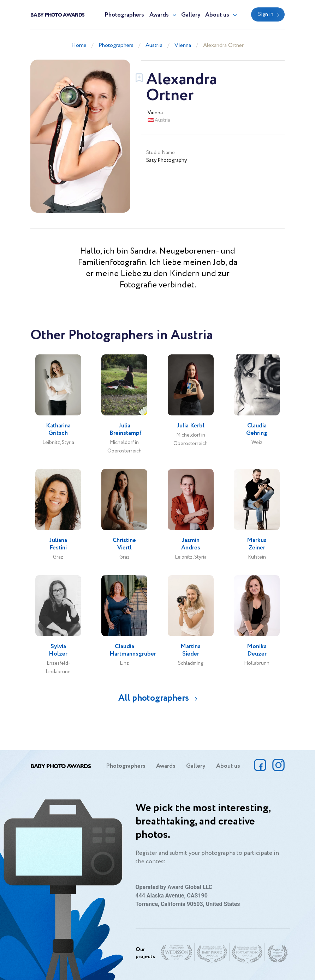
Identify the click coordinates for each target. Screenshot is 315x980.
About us (217, 15)
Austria (154, 45)
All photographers (154, 698)
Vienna (183, 45)
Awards (159, 15)
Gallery (191, 15)
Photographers (124, 15)
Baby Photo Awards (57, 14)
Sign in (266, 14)
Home (79, 45)
